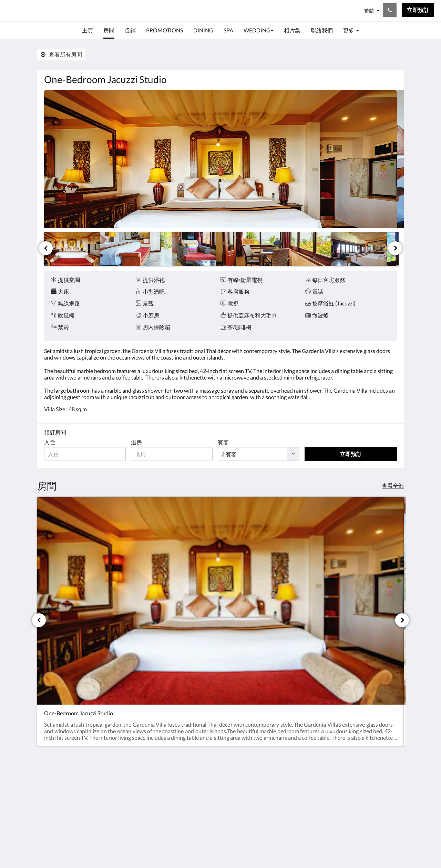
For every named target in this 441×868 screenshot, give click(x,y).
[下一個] (395, 248)
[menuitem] (88, 30)
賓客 (229, 442)
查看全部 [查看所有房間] (393, 486)
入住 (50, 442)
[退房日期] (176, 454)
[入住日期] (86, 454)
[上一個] (46, 248)
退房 (139, 442)
